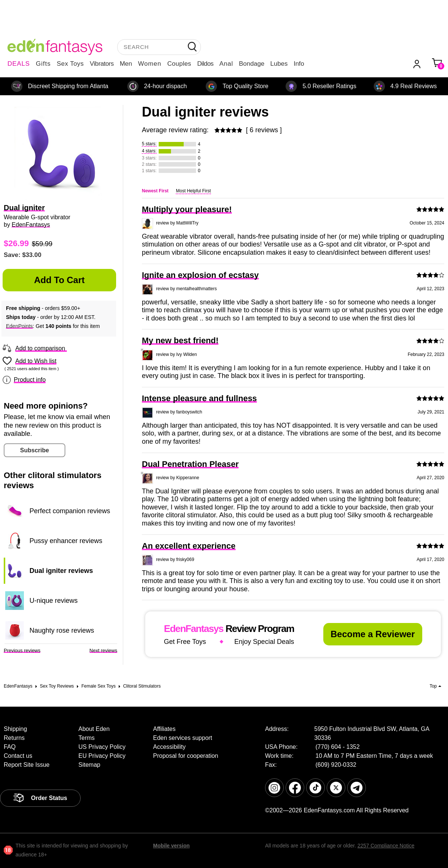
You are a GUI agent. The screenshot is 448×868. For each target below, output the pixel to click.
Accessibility (169, 747)
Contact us (18, 756)
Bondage (252, 64)
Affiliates (164, 729)
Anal (226, 64)
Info (299, 64)
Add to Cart (59, 280)
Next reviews (103, 650)
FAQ (10, 747)
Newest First (155, 191)
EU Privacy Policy (102, 756)
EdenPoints (19, 326)
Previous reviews (22, 650)
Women (150, 64)
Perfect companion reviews (70, 511)
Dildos (205, 64)
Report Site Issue (27, 765)
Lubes (279, 64)
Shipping (15, 729)
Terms (87, 738)
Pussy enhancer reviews (66, 541)
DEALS (19, 64)
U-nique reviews (54, 601)
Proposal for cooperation (186, 756)
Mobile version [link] (171, 846)
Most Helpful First (193, 191)
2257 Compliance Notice (386, 846)
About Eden (94, 729)
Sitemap (89, 765)
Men (126, 64)
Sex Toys (70, 64)
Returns (14, 738)
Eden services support (183, 738)
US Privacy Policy (102, 747)
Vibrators (102, 64)
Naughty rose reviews (62, 630)
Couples (179, 64)
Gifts (43, 64)
